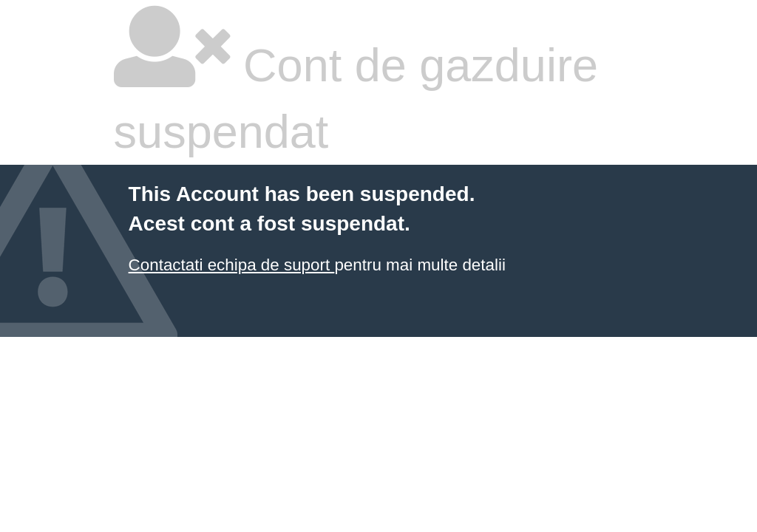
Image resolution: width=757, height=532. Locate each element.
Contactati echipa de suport (232, 265)
